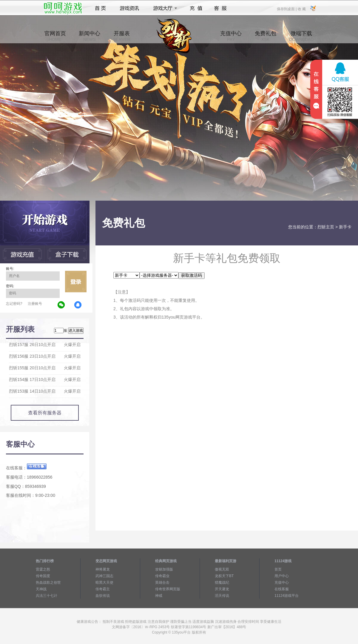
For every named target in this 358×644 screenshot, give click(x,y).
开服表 (122, 36)
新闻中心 (89, 36)
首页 (100, 8)
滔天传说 (222, 596)
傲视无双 (222, 569)
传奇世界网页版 (168, 589)
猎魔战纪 (222, 582)
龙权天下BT (224, 576)
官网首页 (55, 36)
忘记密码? (14, 304)
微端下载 (301, 36)
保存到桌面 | (287, 9)
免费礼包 (266, 36)
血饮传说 (103, 596)
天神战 (41, 589)
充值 (196, 8)
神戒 (159, 596)
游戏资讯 (129, 8)
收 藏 (301, 9)
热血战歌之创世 (48, 582)
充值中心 (231, 36)
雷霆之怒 (43, 569)
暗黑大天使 (104, 582)
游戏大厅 (163, 8)
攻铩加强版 (164, 569)
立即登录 (76, 282)
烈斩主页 (326, 227)
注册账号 (35, 304)
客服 (221, 8)
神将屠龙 (103, 569)
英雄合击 (162, 582)
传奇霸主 (103, 589)
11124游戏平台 (287, 596)
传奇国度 (43, 576)
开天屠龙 (222, 589)
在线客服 (282, 589)
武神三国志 (104, 576)
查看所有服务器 (45, 413)
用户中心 (282, 576)
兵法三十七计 (47, 596)
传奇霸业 (162, 576)
